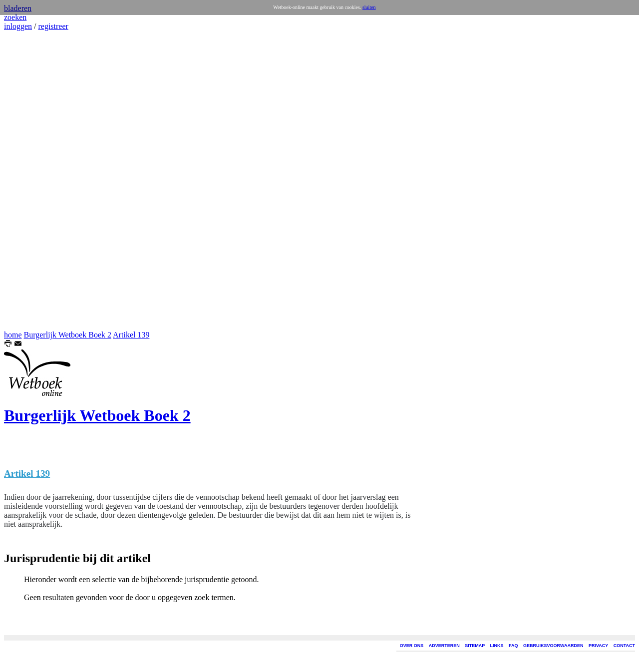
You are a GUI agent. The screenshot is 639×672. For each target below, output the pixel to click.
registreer (53, 26)
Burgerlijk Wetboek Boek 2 (68, 335)
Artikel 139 (131, 335)
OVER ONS (412, 646)
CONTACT (624, 646)
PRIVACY (598, 646)
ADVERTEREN (444, 646)
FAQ (513, 646)
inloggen (18, 26)
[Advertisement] (34, 181)
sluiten (369, 7)
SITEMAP (475, 646)
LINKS (497, 646)
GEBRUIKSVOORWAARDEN (553, 646)
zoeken (15, 17)
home (13, 335)
